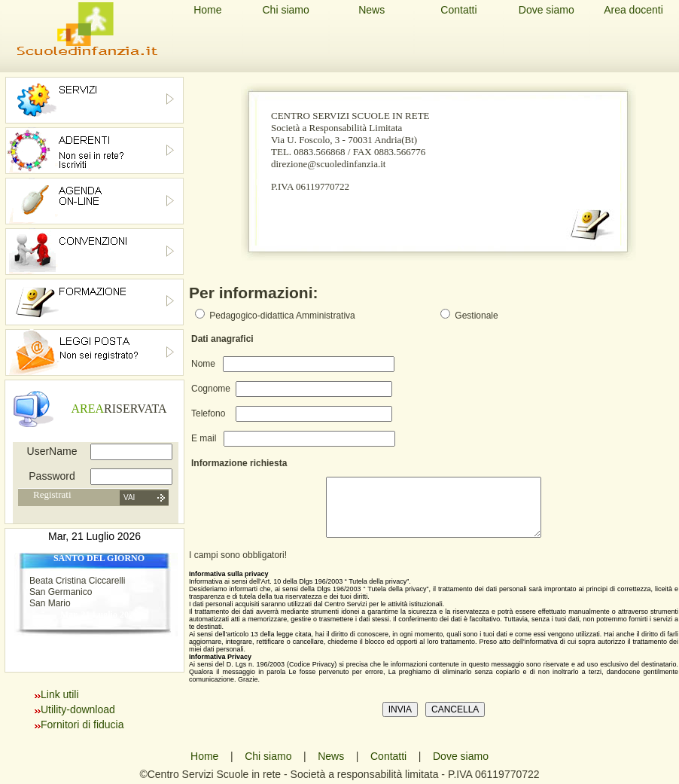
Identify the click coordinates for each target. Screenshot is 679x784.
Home (207, 10)
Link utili (60, 694)
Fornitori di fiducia (82, 725)
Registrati (52, 494)
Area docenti (633, 10)
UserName (52, 451)
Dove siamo (547, 10)
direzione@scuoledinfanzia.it (328, 164)
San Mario (50, 603)
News (371, 10)
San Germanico (61, 592)
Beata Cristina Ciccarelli (77, 581)
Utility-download (78, 709)
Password (52, 476)
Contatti (458, 10)
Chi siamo (285, 10)
